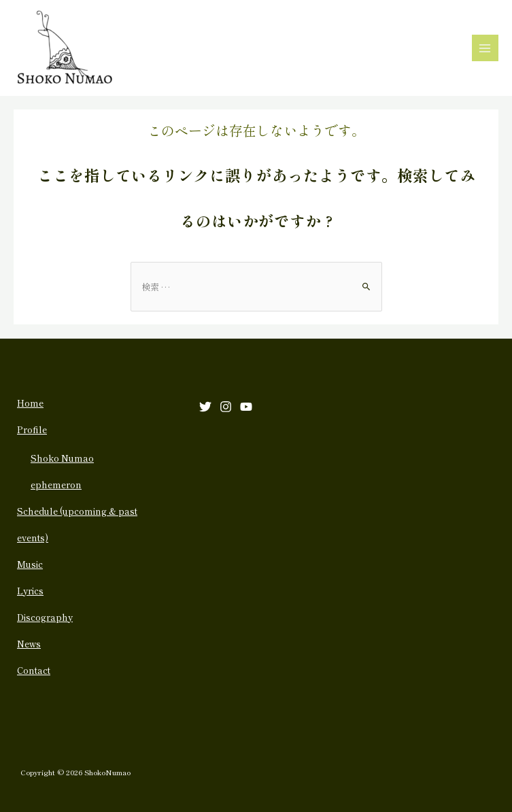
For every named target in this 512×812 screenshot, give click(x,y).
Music (30, 564)
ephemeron (56, 485)
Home (30, 403)
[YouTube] (246, 407)
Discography (45, 617)
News (29, 644)
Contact (34, 670)
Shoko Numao (62, 458)
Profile (32, 429)
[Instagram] (226, 407)
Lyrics (30, 591)
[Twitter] (205, 407)
